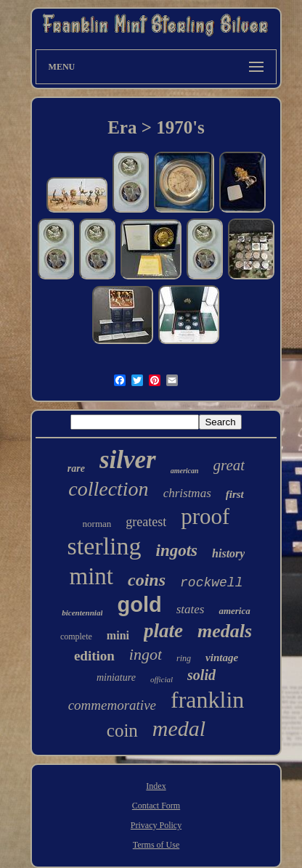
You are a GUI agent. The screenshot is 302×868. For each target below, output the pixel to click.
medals (225, 631)
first (235, 494)
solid (201, 675)
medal (179, 728)
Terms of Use (156, 845)
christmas (187, 493)
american (185, 471)
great (229, 465)
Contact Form (156, 806)
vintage (222, 658)
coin (122, 730)
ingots (177, 550)
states (191, 609)
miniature (116, 677)
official (162, 679)
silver (128, 460)
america (234, 611)
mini (118, 635)
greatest (146, 522)
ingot (146, 654)
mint (92, 576)
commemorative (112, 705)
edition (94, 656)
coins (147, 580)
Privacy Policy (156, 825)
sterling (105, 546)
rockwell (211, 583)
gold (139, 605)
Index (156, 786)
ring (184, 658)
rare (76, 468)
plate (163, 631)
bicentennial (82, 613)
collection (108, 489)
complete (76, 636)
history (228, 553)
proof (205, 516)
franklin (207, 700)
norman (97, 524)
